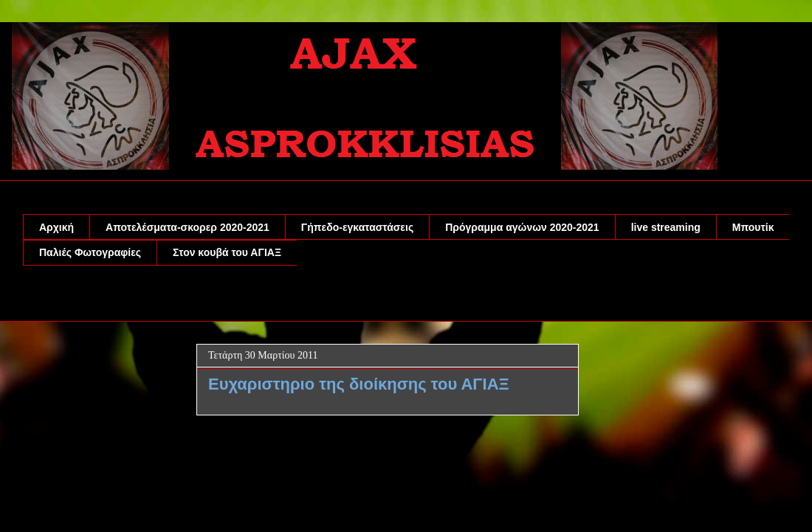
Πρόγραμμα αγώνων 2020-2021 (522, 227)
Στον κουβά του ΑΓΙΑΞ (227, 252)
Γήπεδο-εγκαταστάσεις (357, 227)
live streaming (666, 227)
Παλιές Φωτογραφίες (90, 252)
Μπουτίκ (753, 227)
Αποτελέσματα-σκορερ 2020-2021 (187, 227)
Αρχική (56, 227)
